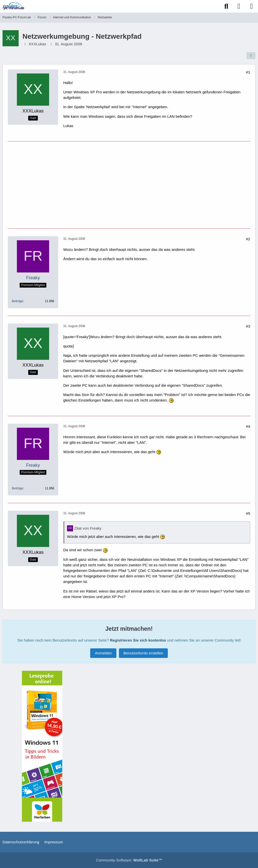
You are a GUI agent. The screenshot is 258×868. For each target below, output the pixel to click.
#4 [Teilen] (248, 426)
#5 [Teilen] (248, 513)
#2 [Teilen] (248, 239)
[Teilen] (251, 56)
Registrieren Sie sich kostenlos (138, 640)
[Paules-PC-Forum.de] (13, 6)
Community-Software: (129, 860)
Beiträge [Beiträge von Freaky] (18, 301)
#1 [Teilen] (248, 72)
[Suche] (226, 6)
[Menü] (251, 6)
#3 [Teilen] (248, 326)
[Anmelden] (239, 6)
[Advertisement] (129, 184)
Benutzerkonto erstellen (143, 653)
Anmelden (103, 653)
